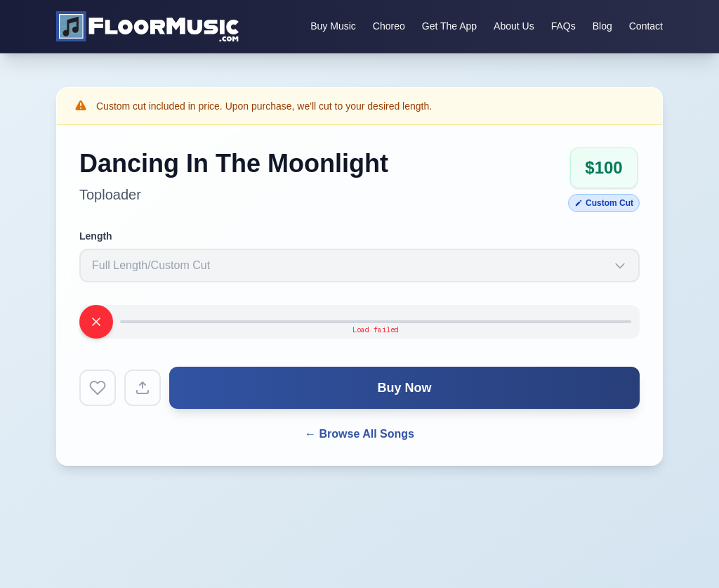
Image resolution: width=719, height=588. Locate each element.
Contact (646, 26)
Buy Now (404, 388)
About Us (514, 26)
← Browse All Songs (359, 434)
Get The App (449, 26)
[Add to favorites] (98, 388)
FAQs (563, 26)
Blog (602, 26)
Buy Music (333, 26)
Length (96, 236)
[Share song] (143, 388)
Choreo (389, 26)
